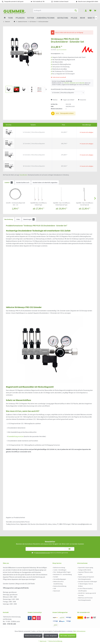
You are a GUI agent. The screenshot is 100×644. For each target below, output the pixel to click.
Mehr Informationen (79, 631)
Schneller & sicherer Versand (61, 2)
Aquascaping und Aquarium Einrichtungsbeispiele (86, 578)
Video (18, 219)
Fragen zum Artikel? (68, 100)
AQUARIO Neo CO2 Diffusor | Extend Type (38, 204)
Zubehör (9, 182)
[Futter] (31, 18)
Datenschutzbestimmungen (43, 553)
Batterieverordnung (59, 568)
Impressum (57, 591)
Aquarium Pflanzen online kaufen (86, 573)
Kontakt (56, 577)
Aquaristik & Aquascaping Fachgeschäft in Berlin (86, 569)
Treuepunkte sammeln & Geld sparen (14, 2)
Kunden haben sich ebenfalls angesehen (45, 182)
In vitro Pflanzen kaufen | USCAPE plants (85, 590)
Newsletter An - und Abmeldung (63, 574)
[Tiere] (10, 18)
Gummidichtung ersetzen (16, 436)
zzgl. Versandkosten (61, 50)
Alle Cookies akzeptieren (68, 636)
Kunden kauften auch (23, 182)
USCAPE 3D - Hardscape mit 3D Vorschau (87, 594)
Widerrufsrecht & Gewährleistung (58, 583)
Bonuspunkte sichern (67, 113)
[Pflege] (74, 18)
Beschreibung (9, 219)
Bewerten (82, 100)
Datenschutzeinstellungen (33, 636)
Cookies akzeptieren (51, 636)
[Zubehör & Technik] (46, 18)
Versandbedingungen (60, 579)
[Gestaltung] (63, 18)
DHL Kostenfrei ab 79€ (39, 2)
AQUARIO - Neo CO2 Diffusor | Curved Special (85, 204)
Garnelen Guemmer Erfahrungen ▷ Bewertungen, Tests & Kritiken (88, 584)
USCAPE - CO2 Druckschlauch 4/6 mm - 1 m (15, 204)
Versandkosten (23, 175)
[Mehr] (82, 18)
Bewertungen (29, 219)
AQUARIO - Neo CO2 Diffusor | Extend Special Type (61, 204)
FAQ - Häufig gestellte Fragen (62, 572)
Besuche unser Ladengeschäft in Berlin (88, 2)
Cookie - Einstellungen (60, 570)
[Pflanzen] (20, 18)
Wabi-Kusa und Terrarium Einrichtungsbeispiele (85, 599)
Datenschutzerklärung (60, 586)
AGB (55, 588)
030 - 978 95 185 (9, 624)
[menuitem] (95, 10)
